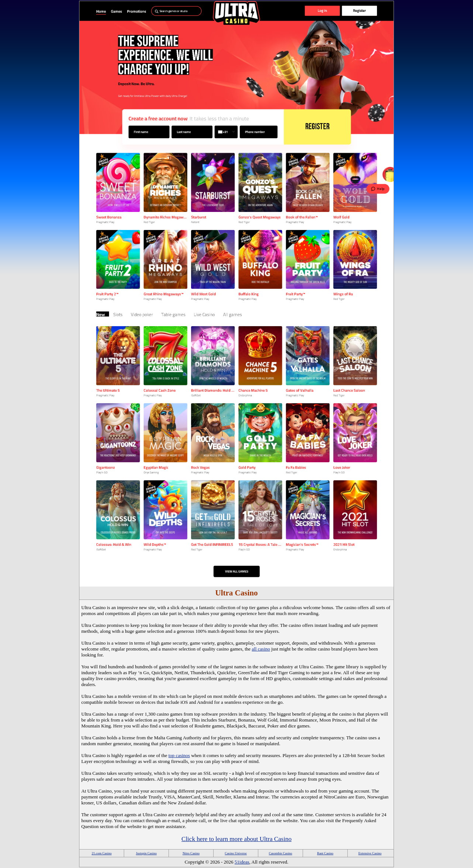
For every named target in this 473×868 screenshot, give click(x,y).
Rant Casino (325, 853)
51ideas (242, 862)
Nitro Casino (191, 853)
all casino (261, 649)
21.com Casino (102, 853)
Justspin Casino (146, 853)
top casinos (179, 755)
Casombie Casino (280, 853)
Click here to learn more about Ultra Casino (236, 839)
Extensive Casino (370, 853)
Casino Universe (236, 853)
